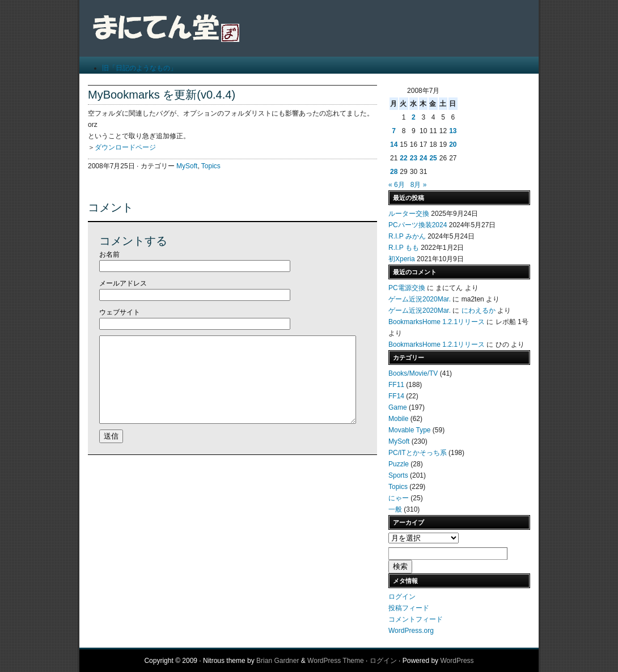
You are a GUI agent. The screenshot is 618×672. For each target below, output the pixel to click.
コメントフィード (416, 619)
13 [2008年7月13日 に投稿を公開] (453, 131)
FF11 (396, 385)
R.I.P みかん (407, 236)
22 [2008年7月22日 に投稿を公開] (403, 158)
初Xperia (402, 259)
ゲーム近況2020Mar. (420, 299)
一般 (395, 509)
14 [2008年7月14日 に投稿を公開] (394, 144)
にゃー (399, 498)
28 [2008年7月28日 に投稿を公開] (394, 172)
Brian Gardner (278, 661)
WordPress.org (411, 631)
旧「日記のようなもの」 (139, 68)
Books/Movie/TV (413, 373)
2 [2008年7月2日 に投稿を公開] (414, 117)
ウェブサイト (120, 312)
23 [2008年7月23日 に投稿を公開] (414, 158)
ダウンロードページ (125, 147)
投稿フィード (409, 608)
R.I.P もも (404, 248)
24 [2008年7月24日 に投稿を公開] (423, 158)
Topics (211, 166)
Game (398, 407)
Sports (398, 475)
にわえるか (479, 311)
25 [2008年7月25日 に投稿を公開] (433, 158)
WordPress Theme (336, 661)
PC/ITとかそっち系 (418, 453)
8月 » (419, 185)
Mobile (398, 419)
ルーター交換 (409, 214)
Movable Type (410, 430)
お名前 (109, 254)
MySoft (187, 166)
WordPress (457, 661)
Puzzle (399, 464)
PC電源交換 (407, 288)
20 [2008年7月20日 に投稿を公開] (453, 144)
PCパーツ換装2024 (418, 225)
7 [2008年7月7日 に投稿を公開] (394, 131)
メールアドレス (123, 283)
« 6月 (397, 185)
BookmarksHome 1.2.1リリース (437, 322)
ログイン (402, 597)
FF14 (396, 396)
